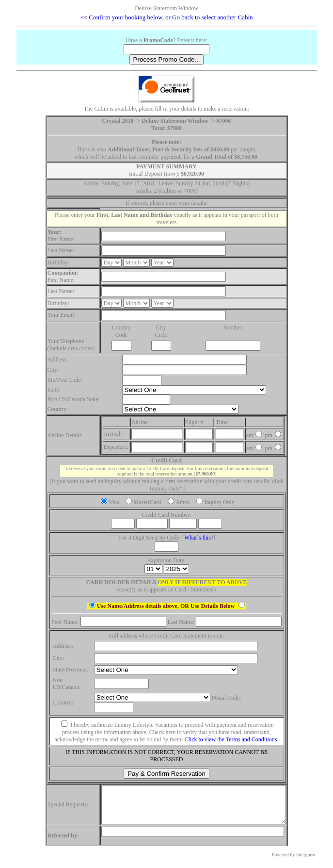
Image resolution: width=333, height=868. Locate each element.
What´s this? (199, 538)
